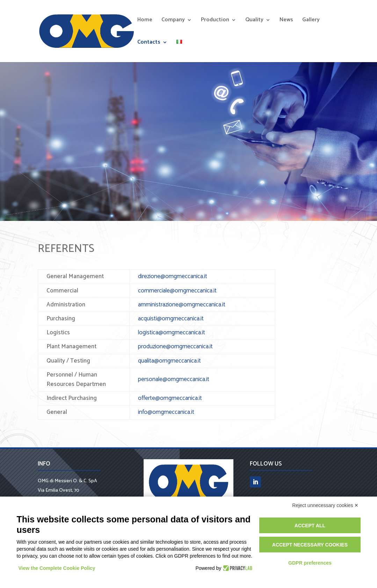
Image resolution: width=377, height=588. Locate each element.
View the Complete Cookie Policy (57, 568)
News (286, 21)
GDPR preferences (310, 563)
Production (215, 21)
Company (173, 21)
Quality (254, 21)
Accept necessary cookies (310, 545)
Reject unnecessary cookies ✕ (325, 505)
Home (145, 21)
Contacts (149, 43)
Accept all (310, 526)
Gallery (311, 21)
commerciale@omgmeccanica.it (177, 291)
